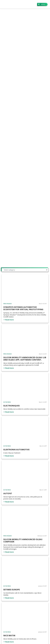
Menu (41, 4)
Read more (9, 320)
